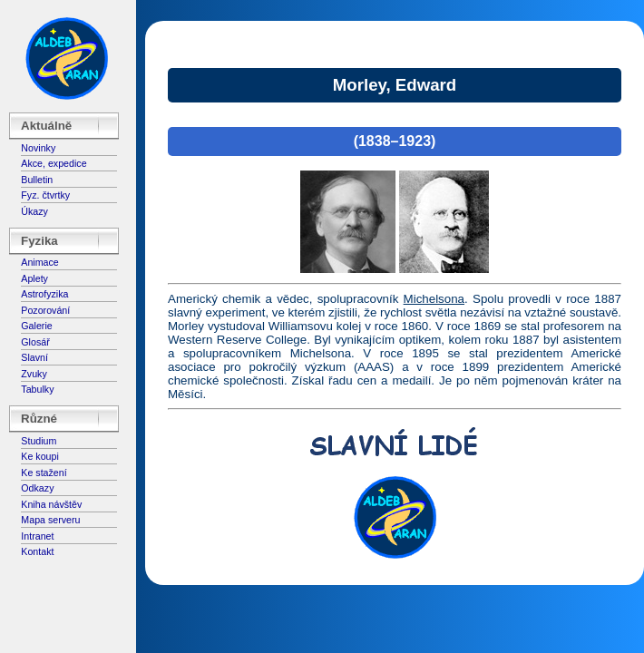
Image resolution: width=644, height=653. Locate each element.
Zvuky (34, 374)
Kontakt (37, 551)
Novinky (38, 148)
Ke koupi (39, 456)
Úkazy (34, 211)
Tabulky (37, 389)
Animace (39, 262)
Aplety (34, 278)
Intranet (37, 536)
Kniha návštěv (51, 504)
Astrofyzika (44, 294)
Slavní (34, 357)
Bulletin (37, 180)
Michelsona (434, 299)
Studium (39, 441)
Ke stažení (44, 473)
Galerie (36, 326)
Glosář (35, 342)
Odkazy (37, 488)
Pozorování (45, 310)
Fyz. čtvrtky (45, 195)
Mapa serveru (50, 520)
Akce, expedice (54, 163)
